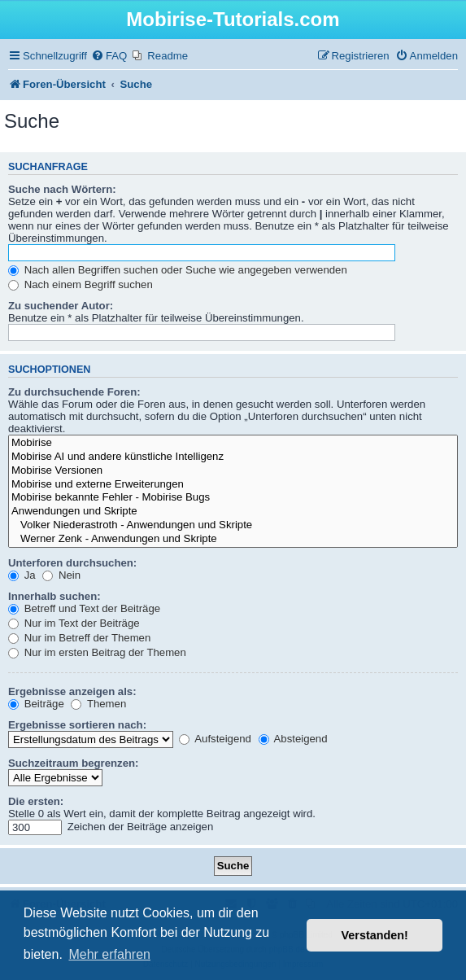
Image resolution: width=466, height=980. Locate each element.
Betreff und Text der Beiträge (84, 608)
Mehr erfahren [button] (109, 954)
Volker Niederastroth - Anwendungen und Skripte (233, 525)
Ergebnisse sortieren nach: (77, 725)
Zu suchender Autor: (61, 306)
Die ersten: (36, 801)
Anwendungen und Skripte (233, 512)
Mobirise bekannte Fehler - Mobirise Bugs (233, 498)
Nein (61, 575)
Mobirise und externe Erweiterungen (233, 485)
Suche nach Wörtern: (62, 189)
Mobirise (233, 443)
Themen (98, 704)
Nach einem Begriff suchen (81, 284)
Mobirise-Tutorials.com (233, 19)
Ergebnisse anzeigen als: (72, 691)
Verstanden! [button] (375, 935)
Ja (22, 575)
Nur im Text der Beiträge (74, 623)
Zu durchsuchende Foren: (74, 392)
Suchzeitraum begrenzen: (73, 763)
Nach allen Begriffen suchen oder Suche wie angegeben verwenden (178, 270)
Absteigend (293, 739)
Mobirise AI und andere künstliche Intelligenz (233, 457)
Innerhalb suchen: (54, 596)
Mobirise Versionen (233, 471)
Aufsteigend (215, 739)
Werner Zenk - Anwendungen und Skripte (233, 539)
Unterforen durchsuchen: (72, 563)
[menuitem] (109, 56)
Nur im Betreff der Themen (79, 638)
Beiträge (36, 704)
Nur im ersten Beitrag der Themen (97, 652)
